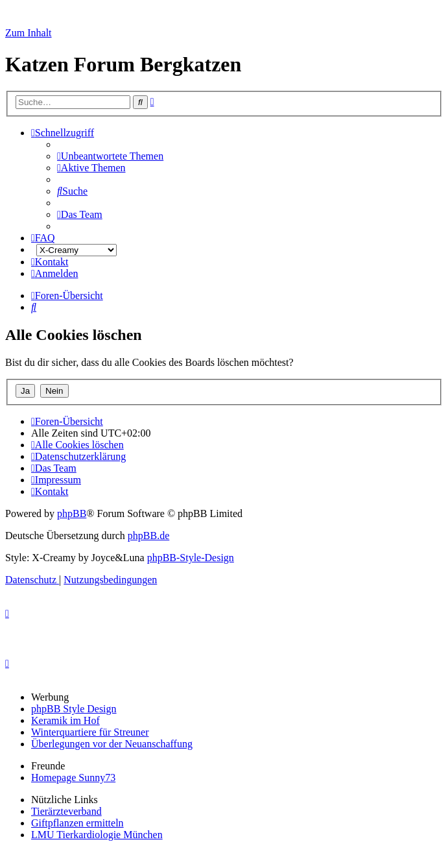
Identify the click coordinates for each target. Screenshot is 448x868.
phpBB (72, 513)
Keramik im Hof (65, 720)
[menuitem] (110, 156)
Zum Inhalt (29, 33)
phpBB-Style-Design (191, 558)
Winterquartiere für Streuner (90, 732)
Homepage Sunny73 (73, 778)
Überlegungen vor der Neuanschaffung (112, 744)
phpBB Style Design (74, 709)
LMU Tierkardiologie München (97, 835)
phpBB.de (148, 536)
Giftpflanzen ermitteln (77, 823)
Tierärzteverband (66, 811)
